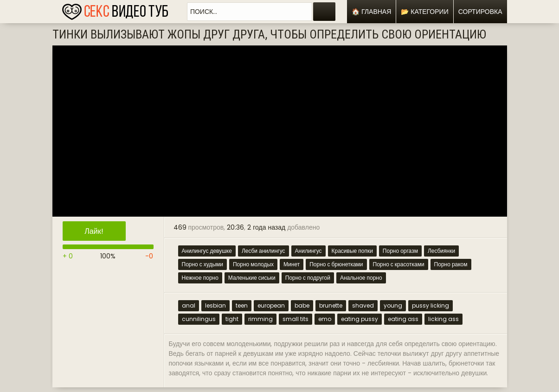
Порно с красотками (399, 264)
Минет (292, 264)
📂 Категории (424, 12)
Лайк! (94, 231)
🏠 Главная (371, 12)
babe (302, 305)
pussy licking (430, 305)
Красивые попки (352, 251)
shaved (363, 305)
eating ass (403, 319)
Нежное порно (200, 278)
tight (232, 319)
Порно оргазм (400, 251)
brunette (331, 305)
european (271, 305)
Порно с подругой (308, 278)
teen (242, 305)
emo (325, 319)
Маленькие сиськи (252, 278)
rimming (260, 319)
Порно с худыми (202, 264)
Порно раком (451, 264)
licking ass (443, 319)
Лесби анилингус (263, 251)
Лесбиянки (441, 251)
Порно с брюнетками (336, 264)
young (393, 305)
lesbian (215, 305)
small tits (296, 319)
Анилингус (308, 251)
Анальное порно (361, 278)
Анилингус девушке (207, 251)
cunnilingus (199, 319)
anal (189, 305)
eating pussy (360, 319)
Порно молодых (253, 264)
